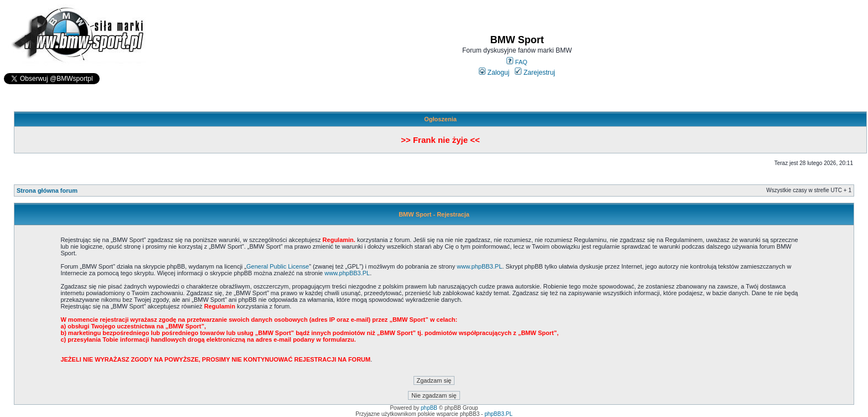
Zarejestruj (535, 73)
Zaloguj (494, 73)
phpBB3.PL (498, 414)
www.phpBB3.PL (479, 266)
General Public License (278, 266)
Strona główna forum (47, 191)
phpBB (429, 408)
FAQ (517, 62)
